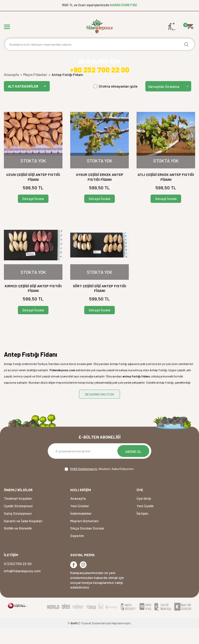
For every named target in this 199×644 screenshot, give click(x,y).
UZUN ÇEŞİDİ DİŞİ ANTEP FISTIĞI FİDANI (33, 193)
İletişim (142, 529)
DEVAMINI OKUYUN (99, 410)
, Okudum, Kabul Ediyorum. (99, 485)
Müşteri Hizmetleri (84, 537)
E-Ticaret (85, 639)
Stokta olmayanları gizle (116, 102)
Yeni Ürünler (80, 522)
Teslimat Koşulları (18, 515)
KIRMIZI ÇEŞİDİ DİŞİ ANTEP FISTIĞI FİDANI (33, 304)
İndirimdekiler (81, 529)
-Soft (73, 639)
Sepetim (77, 552)
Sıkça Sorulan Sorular (87, 544)
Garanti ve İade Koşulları (23, 537)
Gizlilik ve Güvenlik (18, 544)
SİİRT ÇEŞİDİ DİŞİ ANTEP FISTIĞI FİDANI (99, 304)
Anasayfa (11, 91)
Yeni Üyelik (145, 522)
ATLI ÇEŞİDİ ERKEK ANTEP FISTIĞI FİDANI (166, 193)
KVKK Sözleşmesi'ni (84, 485)
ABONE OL (133, 467)
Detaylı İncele (33, 215)
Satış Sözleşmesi (18, 529)
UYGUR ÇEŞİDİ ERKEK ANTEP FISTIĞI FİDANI (100, 193)
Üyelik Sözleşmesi (18, 522)
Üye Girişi (144, 515)
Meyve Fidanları (35, 91)
